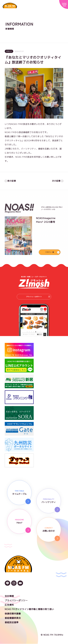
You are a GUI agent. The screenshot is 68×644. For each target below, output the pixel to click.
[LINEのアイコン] (7, 585)
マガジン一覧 (50, 252)
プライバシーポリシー (16, 601)
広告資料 (9, 605)
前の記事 (10, 181)
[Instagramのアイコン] (14, 585)
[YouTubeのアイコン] (20, 585)
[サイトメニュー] (64, 4)
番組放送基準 (12, 623)
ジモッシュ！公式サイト (38, 297)
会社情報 (9, 596)
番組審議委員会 (13, 618)
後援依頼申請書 (13, 614)
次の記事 (58, 181)
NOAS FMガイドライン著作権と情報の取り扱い (29, 609)
